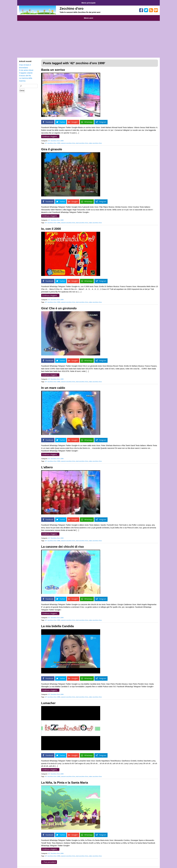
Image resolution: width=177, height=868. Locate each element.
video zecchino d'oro (95, 141)
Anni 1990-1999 (70, 16)
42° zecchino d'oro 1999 (53, 141)
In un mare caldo (53, 385)
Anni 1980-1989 (55, 16)
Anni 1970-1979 (40, 16)
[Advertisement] (88, 37)
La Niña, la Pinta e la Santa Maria (65, 780)
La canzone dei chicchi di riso (63, 544)
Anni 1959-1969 (25, 16)
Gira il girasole (52, 147)
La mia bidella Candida (57, 624)
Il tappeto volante (26, 70)
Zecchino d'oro (72, 8)
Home (22, 2)
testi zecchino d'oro (82, 141)
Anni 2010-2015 (101, 16)
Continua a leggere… (50, 134)
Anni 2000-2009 (85, 16)
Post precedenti (49, 860)
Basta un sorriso (53, 67)
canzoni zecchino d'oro (68, 141)
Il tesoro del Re (25, 73)
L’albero (47, 465)
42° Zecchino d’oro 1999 (56, 138)
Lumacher (48, 701)
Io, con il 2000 (51, 226)
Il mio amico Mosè (26, 68)
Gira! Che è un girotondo (59, 306)
